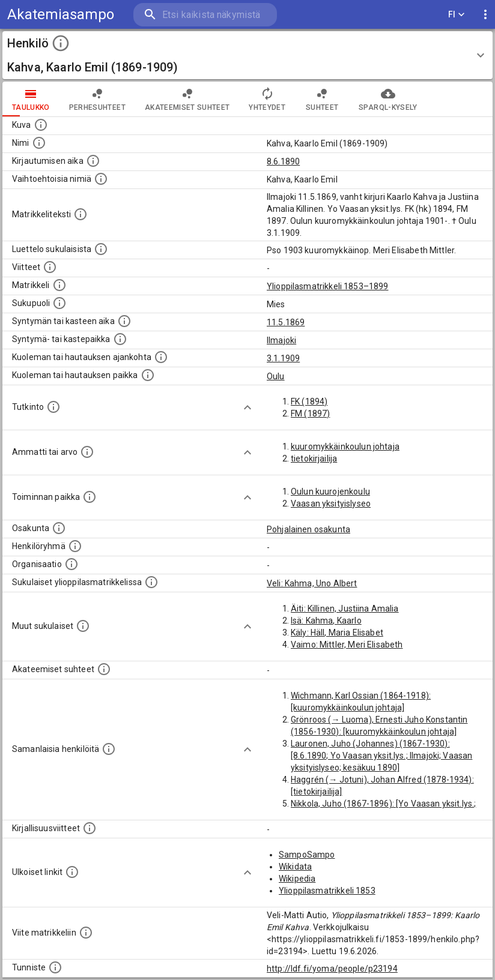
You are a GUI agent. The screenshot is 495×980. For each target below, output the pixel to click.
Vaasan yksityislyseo (331, 504)
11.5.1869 (286, 322)
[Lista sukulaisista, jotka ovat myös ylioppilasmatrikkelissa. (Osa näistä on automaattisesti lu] (151, 582)
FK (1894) (309, 401)
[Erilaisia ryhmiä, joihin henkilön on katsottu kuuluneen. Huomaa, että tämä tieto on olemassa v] (75, 546)
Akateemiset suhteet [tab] (187, 99)
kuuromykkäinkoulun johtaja (345, 446)
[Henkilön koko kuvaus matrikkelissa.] (80, 214)
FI (457, 15)
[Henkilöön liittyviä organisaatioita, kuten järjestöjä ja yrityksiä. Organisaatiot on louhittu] (71, 564)
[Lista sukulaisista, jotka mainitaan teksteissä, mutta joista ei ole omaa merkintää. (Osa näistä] (83, 626)
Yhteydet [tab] (267, 99)
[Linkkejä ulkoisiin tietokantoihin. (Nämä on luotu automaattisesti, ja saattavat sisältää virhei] (72, 872)
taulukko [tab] (31, 99)
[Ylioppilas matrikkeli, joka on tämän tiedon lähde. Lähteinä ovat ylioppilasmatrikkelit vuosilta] (59, 285)
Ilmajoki (281, 340)
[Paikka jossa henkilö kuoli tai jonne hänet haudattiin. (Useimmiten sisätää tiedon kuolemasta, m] (148, 375)
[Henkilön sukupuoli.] (59, 303)
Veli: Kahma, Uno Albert (312, 583)
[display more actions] (485, 15)
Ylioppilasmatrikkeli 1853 (327, 891)
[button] (247, 55)
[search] (205, 15)
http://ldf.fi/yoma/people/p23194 (332, 969)
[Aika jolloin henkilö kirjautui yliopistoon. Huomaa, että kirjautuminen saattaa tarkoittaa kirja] (93, 161)
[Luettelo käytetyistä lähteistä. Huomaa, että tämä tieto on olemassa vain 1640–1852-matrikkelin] (50, 267)
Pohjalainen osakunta (308, 529)
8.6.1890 (283, 161)
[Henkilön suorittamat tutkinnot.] (53, 407)
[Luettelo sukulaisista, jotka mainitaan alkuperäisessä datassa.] (101, 249)
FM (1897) (310, 413)
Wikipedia (297, 879)
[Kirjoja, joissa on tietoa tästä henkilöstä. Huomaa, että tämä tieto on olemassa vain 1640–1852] (90, 828)
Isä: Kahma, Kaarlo (326, 621)
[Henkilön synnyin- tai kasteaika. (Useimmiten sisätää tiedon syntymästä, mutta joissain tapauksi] (124, 321)
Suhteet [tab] (322, 99)
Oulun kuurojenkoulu (330, 492)
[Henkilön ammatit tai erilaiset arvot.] (87, 452)
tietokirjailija (314, 458)
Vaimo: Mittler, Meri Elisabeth (347, 645)
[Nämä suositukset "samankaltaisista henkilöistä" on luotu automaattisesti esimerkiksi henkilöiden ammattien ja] (109, 749)
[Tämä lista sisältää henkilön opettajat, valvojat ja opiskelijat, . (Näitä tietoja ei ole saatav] (104, 669)
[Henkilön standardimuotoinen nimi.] (39, 143)
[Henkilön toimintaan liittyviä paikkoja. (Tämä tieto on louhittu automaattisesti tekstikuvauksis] (90, 497)
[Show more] (247, 407)
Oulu (276, 376)
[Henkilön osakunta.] (59, 528)
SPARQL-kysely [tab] (388, 99)
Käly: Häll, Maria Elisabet (337, 633)
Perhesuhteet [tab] (97, 99)
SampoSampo (307, 855)
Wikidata (295, 867)
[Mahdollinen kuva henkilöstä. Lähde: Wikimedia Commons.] (41, 125)
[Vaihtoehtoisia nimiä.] (101, 179)
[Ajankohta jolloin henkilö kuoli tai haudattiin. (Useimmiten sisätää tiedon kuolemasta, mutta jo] (161, 357)
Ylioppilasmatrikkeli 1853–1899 (328, 286)
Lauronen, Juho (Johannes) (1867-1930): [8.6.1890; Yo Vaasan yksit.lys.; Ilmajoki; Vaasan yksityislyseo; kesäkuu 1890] (381, 756)
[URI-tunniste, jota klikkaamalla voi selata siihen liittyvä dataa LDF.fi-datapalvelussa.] (55, 967)
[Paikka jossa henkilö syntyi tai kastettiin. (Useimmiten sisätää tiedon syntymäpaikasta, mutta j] (120, 339)
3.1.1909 (283, 358)
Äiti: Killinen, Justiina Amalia (345, 609)
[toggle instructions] (61, 43)
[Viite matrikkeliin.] (86, 933)
